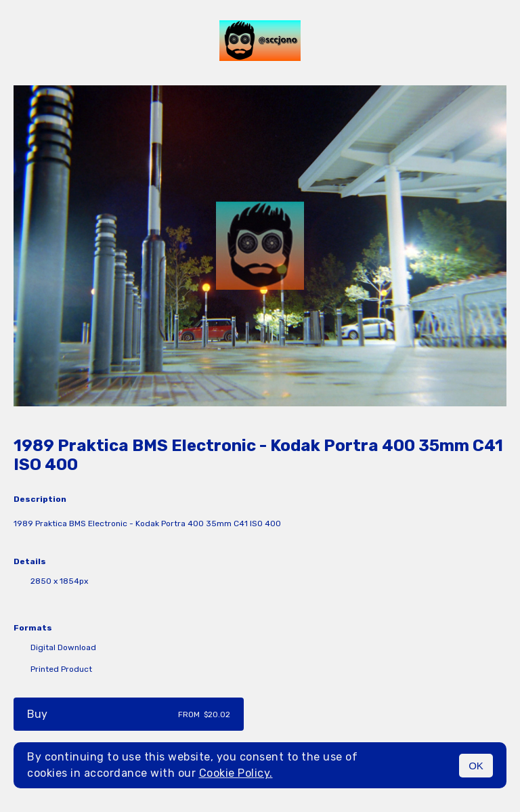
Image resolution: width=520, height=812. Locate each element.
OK (476, 766)
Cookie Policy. (236, 773)
